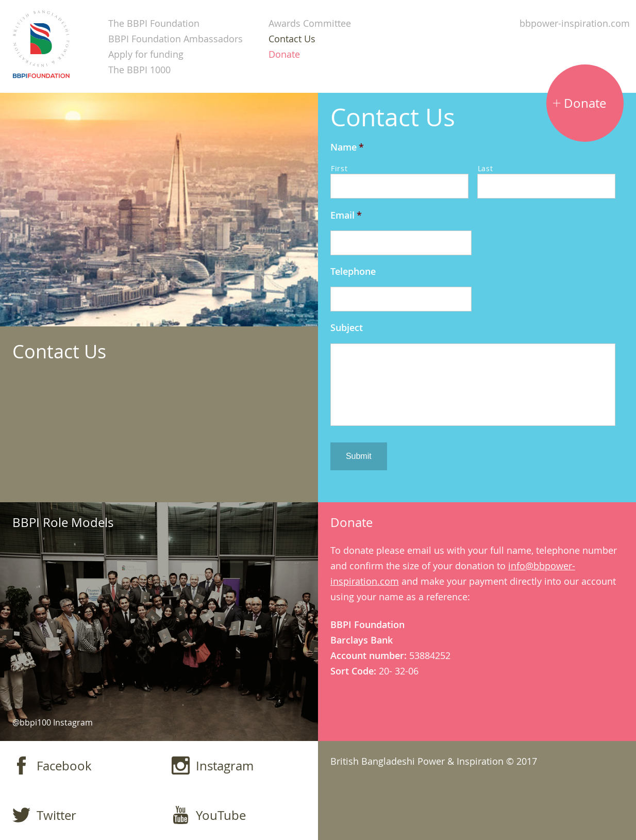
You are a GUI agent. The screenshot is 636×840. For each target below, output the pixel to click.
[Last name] (546, 186)
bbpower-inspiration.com (575, 23)
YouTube (209, 815)
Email (346, 215)
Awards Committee (310, 23)
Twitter (44, 815)
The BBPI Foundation (154, 23)
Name (347, 147)
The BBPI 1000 (139, 70)
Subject (347, 328)
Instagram (213, 765)
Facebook (52, 765)
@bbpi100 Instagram (53, 722)
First (339, 168)
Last (486, 168)
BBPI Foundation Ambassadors (175, 39)
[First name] (399, 186)
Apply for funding (146, 54)
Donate (284, 54)
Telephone (353, 271)
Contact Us (292, 39)
